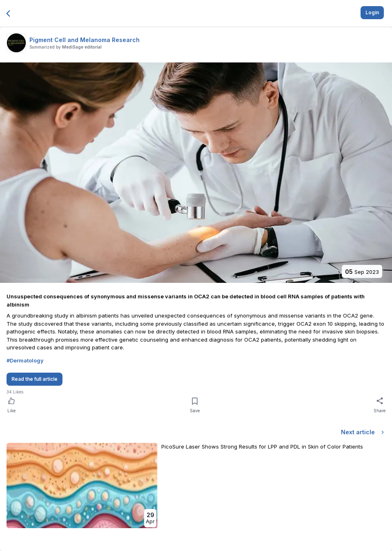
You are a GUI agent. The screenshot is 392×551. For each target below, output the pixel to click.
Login (372, 12)
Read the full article (35, 379)
